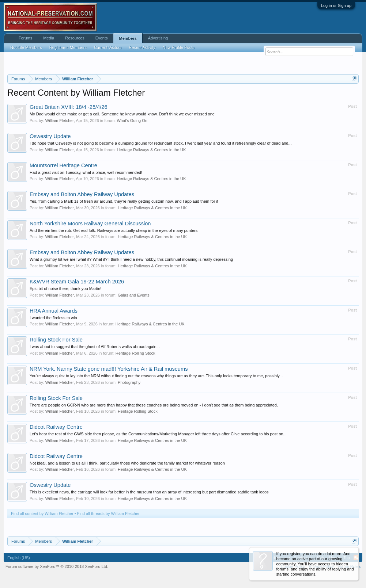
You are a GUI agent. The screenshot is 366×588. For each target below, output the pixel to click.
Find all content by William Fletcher (42, 513)
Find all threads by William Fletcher (108, 513)
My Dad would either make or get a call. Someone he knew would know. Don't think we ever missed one (122, 114)
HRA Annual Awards (54, 311)
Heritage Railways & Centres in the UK (151, 150)
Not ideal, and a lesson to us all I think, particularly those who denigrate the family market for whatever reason (127, 463)
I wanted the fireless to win (53, 318)
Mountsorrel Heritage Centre (63, 165)
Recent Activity (142, 47)
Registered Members (68, 47)
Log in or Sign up (336, 5)
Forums (25, 38)
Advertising (158, 38)
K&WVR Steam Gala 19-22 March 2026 (77, 282)
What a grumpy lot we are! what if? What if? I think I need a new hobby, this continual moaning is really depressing (131, 259)
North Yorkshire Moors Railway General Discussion (90, 224)
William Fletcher (60, 121)
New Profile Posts (179, 47)
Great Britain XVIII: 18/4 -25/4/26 (69, 107)
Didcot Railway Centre (56, 427)
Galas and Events (134, 295)
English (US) (19, 558)
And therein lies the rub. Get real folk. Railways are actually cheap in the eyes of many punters (114, 230)
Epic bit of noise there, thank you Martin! (65, 289)
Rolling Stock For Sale (56, 340)
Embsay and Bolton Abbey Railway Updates (82, 194)
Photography (129, 382)
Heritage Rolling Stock (135, 353)
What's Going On (132, 121)
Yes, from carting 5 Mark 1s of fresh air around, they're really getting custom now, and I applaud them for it (124, 201)
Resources (75, 38)
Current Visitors (108, 47)
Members (128, 38)
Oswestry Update (50, 136)
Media (49, 38)
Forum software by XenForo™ (57, 566)
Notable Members (26, 47)
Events (102, 38)
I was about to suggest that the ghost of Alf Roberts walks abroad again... (95, 347)
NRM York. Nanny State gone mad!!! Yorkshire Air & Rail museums (109, 369)
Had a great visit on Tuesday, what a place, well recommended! (86, 172)
